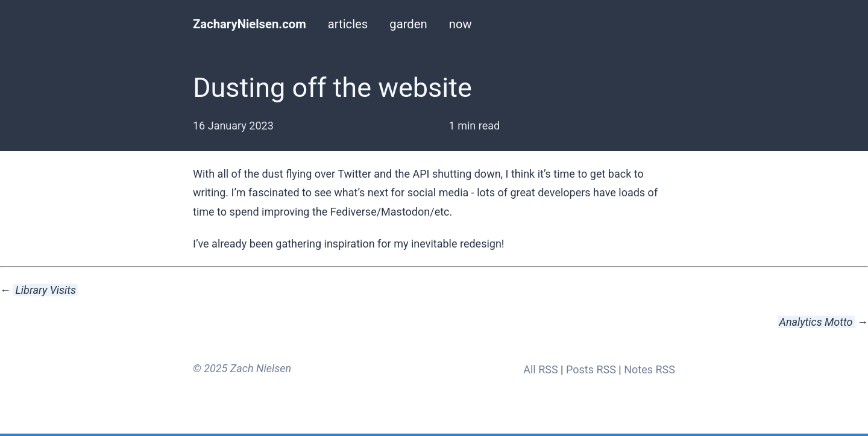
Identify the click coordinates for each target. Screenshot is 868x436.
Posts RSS (591, 369)
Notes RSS (649, 369)
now (461, 24)
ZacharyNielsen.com (250, 24)
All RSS (540, 369)
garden (408, 24)
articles (348, 24)
